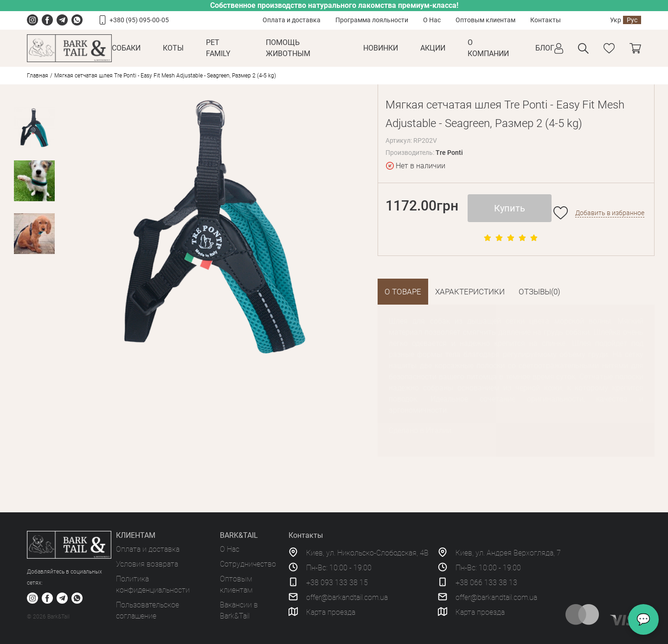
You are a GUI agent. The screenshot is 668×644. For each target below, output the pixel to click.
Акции (433, 48)
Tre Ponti (449, 153)
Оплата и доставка (292, 20)
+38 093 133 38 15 (337, 583)
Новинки (381, 48)
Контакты (546, 20)
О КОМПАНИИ (488, 48)
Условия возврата (147, 564)
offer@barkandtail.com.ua (347, 597)
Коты (173, 48)
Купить (510, 208)
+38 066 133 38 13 (486, 583)
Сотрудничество (248, 564)
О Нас (432, 20)
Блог (545, 48)
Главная (38, 76)
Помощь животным (288, 48)
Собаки (126, 48)
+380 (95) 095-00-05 (139, 20)
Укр (616, 20)
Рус (632, 20)
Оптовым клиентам (485, 20)
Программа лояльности (372, 20)
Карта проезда (331, 612)
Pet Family (218, 48)
